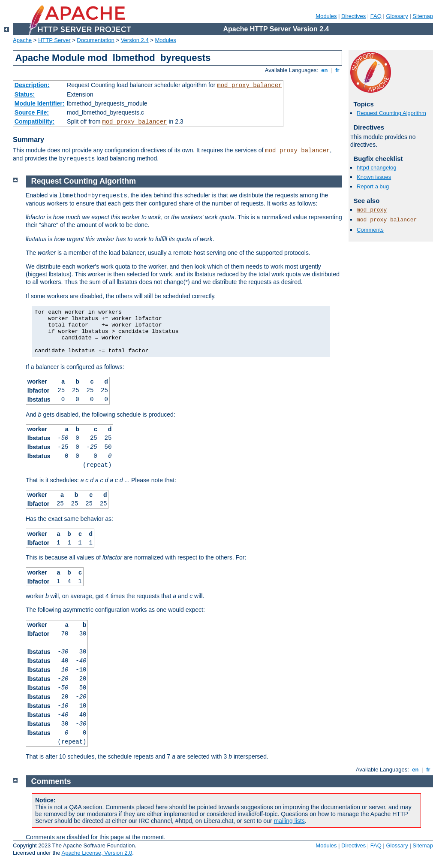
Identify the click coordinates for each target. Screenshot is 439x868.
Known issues (374, 177)
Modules (326, 16)
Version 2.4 (135, 40)
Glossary (397, 16)
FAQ (376, 16)
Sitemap (423, 16)
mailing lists (289, 821)
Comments (370, 230)
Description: (32, 85)
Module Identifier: (40, 103)
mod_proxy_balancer (249, 85)
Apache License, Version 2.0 (97, 853)
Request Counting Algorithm (391, 113)
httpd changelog (377, 168)
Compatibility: (35, 121)
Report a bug (373, 186)
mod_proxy (372, 210)
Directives (353, 16)
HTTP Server (54, 40)
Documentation (95, 40)
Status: (25, 94)
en (325, 70)
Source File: (32, 112)
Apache (22, 40)
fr (338, 70)
